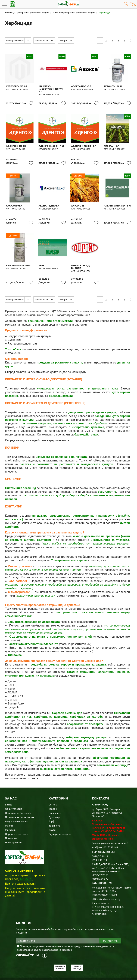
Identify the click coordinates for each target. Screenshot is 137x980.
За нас (9, 790)
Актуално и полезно (17, 807)
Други (52, 816)
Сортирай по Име (15, 40)
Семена (53, 790)
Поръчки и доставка (17, 820)
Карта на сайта (74, 968)
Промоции (11, 824)
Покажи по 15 (41, 40)
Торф (52, 807)
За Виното (54, 811)
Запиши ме (110, 927)
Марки (9, 811)
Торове (53, 795)
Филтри (63, 40)
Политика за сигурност (18, 799)
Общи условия (14, 795)
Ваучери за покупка (60, 820)
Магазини (11, 816)
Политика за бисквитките (20, 803)
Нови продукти (14, 828)
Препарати (55, 799)
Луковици (54, 803)
